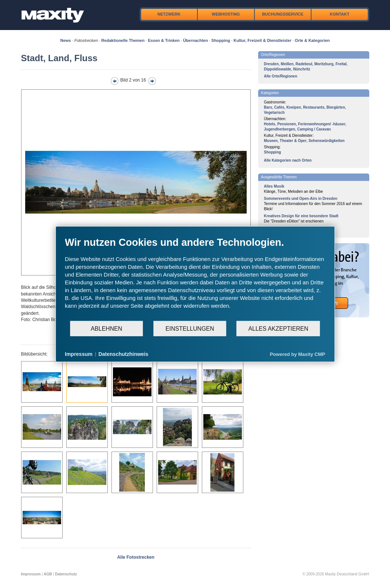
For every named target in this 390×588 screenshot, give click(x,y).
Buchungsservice (283, 14)
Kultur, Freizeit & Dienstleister (262, 40)
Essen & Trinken (164, 40)
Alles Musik (274, 186)
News (66, 40)
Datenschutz (66, 574)
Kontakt (339, 14)
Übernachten (195, 40)
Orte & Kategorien (312, 40)
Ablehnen (106, 328)
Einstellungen (190, 328)
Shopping (221, 40)
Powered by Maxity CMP (297, 354)
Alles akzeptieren (278, 328)
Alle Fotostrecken (136, 557)
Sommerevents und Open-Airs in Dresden (301, 199)
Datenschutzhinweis (124, 354)
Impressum (31, 574)
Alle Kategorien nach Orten (288, 160)
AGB (48, 574)
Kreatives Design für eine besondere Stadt (301, 216)
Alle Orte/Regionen (281, 76)
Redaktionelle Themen (123, 40)
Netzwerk (169, 14)
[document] (195, 278)
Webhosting (226, 14)
